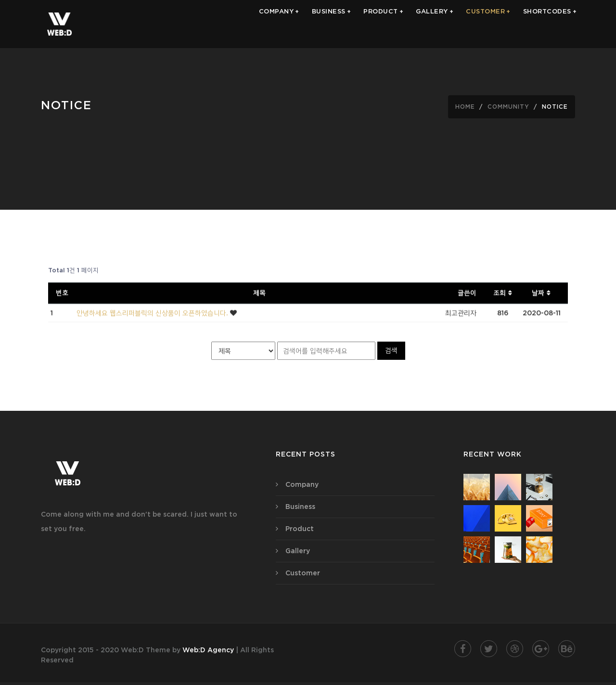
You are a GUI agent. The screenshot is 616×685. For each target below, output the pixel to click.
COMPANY (279, 24)
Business (300, 507)
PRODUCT (383, 24)
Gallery (298, 551)
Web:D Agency (208, 650)
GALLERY (435, 24)
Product (300, 529)
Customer (303, 573)
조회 (503, 294)
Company (302, 484)
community (508, 107)
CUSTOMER (488, 24)
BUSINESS (332, 24)
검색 (391, 351)
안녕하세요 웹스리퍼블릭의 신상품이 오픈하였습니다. (153, 314)
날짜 (541, 294)
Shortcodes (550, 24)
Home (465, 107)
